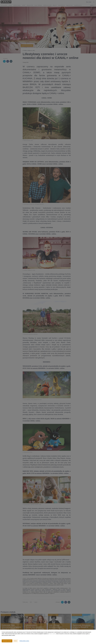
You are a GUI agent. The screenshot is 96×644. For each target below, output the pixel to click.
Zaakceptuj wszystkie (7, 641)
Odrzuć (15, 641)
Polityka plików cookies (24, 641)
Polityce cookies (52, 634)
